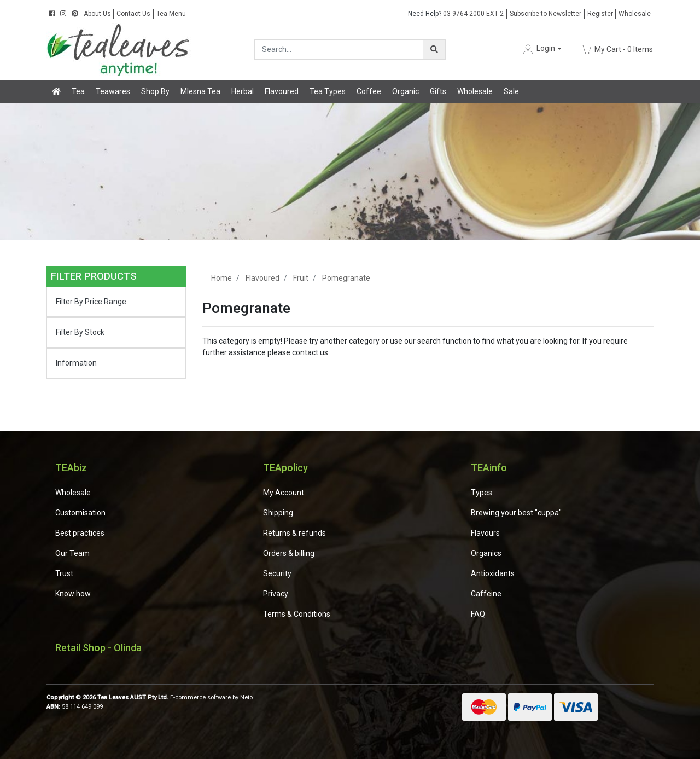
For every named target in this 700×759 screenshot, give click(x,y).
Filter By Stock (80, 332)
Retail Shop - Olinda (98, 648)
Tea (78, 91)
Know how (73, 594)
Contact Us (133, 14)
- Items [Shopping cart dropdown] (617, 49)
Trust (64, 573)
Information (76, 363)
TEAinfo (489, 468)
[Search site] (434, 50)
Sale (511, 91)
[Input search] (339, 50)
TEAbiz (71, 468)
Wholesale (635, 14)
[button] (541, 49)
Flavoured (282, 91)
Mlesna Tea (200, 91)
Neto (246, 697)
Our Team (72, 553)
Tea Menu (171, 14)
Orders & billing (289, 553)
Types (482, 493)
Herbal (243, 91)
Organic (406, 91)
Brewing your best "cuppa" (516, 513)
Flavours (485, 533)
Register (600, 14)
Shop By (155, 91)
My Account (284, 493)
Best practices (80, 533)
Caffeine (486, 594)
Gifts (438, 91)
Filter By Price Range (91, 302)
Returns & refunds (294, 533)
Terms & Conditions (297, 614)
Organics (486, 553)
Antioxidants (493, 573)
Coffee (369, 91)
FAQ (478, 614)
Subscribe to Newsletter (546, 14)
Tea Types (328, 91)
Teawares (113, 91)
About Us (97, 14)
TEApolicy (285, 468)
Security (277, 573)
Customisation (80, 513)
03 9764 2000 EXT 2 (456, 14)
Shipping (278, 513)
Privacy (276, 594)
